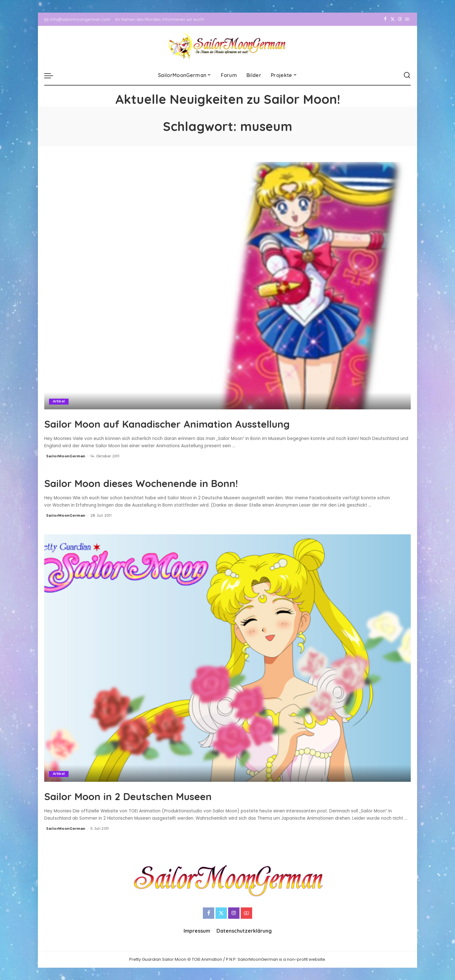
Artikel (59, 401)
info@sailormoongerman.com (77, 19)
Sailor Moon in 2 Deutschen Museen (152, 795)
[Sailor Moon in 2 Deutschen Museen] (227, 658)
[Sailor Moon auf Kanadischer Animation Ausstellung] (227, 286)
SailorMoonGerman (66, 456)
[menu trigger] (52, 75)
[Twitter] (393, 19)
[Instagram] (400, 19)
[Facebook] (385, 19)
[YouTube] (407, 19)
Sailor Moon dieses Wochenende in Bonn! (169, 482)
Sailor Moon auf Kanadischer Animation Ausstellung (204, 423)
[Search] (407, 75)
